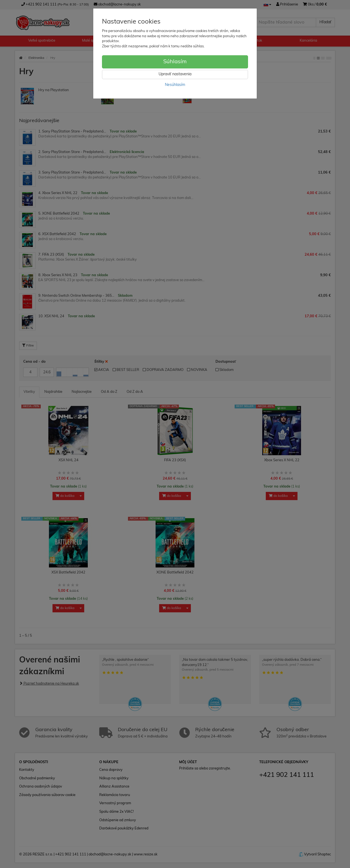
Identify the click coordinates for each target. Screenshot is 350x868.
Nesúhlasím (175, 85)
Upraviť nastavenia (175, 74)
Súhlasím (175, 62)
